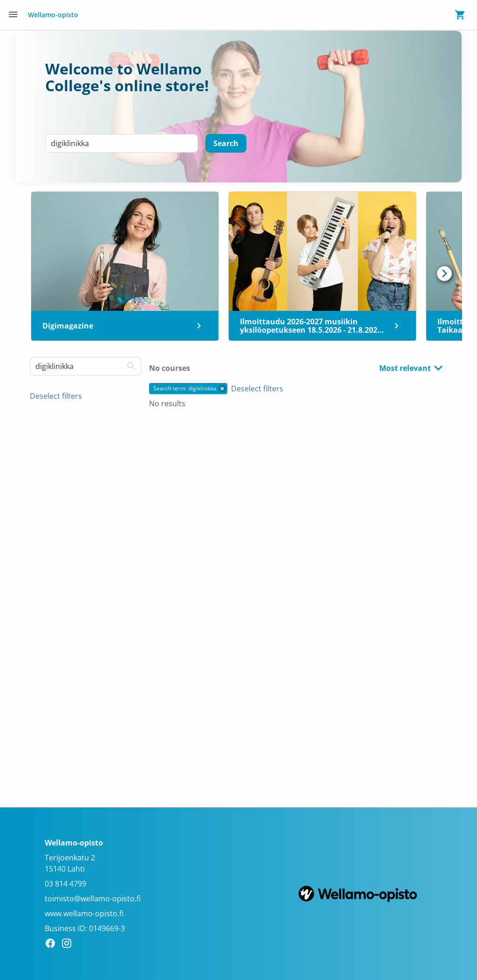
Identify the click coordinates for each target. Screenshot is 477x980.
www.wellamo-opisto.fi (84, 913)
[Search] (226, 143)
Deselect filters (56, 396)
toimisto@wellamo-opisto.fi (93, 899)
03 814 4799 (65, 884)
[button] (222, 389)
